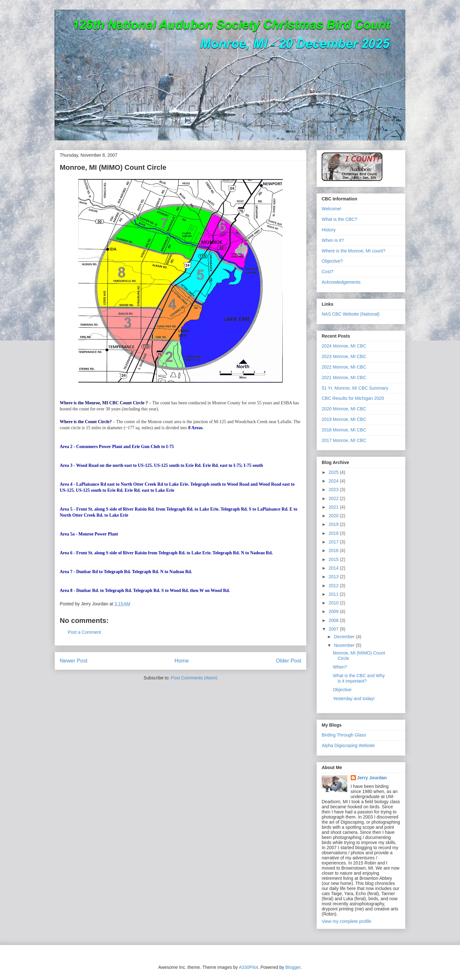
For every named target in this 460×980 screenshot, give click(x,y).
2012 (334, 586)
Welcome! (332, 209)
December (345, 637)
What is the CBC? (339, 219)
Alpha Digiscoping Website (348, 745)
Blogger (293, 967)
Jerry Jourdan (372, 778)
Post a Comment (84, 632)
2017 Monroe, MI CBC (344, 440)
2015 (334, 559)
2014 (334, 568)
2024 (334, 481)
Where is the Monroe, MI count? (353, 251)
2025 (334, 472)
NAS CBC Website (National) (351, 314)
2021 (334, 507)
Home (182, 661)
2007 (334, 629)
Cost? (328, 272)
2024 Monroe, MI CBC (344, 346)
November (345, 645)
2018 (334, 533)
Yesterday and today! (354, 699)
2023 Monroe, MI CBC (344, 356)
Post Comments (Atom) (194, 678)
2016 (334, 550)
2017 (334, 542)
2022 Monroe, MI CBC (344, 367)
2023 (334, 490)
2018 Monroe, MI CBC (344, 430)
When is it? (333, 240)
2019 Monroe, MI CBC (344, 419)
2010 (334, 603)
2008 (334, 620)
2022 (334, 498)
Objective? (332, 261)
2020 (334, 516)
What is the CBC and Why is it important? (359, 678)
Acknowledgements (341, 282)
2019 (334, 524)
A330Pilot (249, 967)
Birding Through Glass (344, 735)
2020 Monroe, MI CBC (344, 409)
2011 (334, 594)
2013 (334, 577)
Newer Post (74, 661)
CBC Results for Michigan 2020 (353, 398)
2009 (334, 611)
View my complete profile (346, 921)
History (329, 230)
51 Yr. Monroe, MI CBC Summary (355, 388)
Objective (342, 690)
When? (340, 667)
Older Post (289, 661)
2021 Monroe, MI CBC (344, 378)
